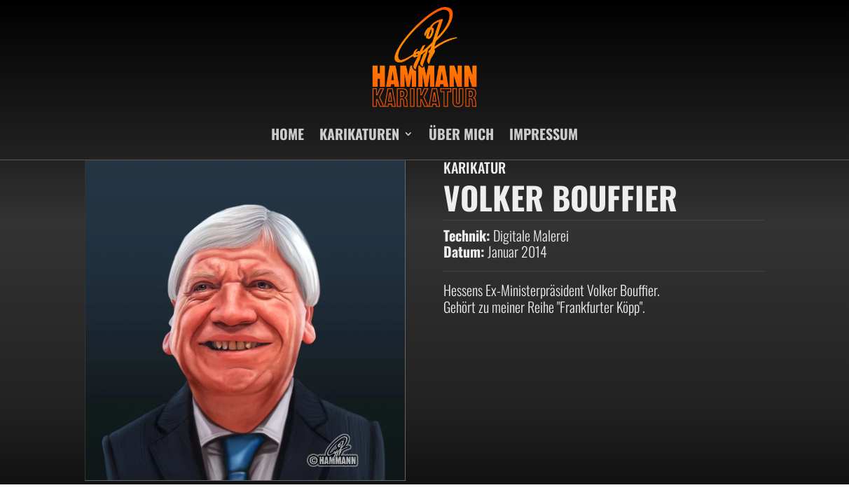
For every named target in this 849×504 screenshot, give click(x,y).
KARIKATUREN (359, 134)
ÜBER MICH (461, 134)
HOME (288, 134)
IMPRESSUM (544, 134)
